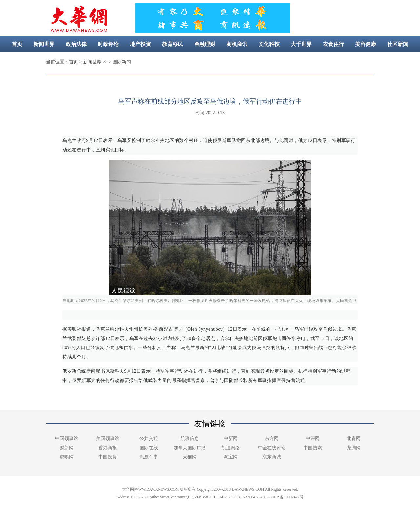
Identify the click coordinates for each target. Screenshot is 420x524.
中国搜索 (313, 448)
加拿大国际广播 (190, 448)
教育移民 (173, 44)
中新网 (231, 439)
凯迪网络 (231, 448)
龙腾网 (354, 448)
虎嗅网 (67, 457)
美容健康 (366, 44)
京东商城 (272, 457)
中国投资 (108, 457)
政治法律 (76, 44)
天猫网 (190, 457)
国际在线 (149, 448)
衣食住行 (333, 44)
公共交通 (149, 439)
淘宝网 (231, 457)
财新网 (67, 448)
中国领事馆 (67, 439)
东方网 (272, 439)
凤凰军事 (149, 457)
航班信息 (190, 439)
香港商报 (108, 448)
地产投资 (140, 44)
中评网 (313, 439)
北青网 (354, 439)
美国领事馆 (108, 439)
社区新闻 (398, 44)
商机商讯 (237, 44)
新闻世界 (44, 44)
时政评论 (108, 44)
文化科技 (269, 44)
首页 (17, 44)
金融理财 (205, 44)
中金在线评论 (272, 448)
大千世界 (301, 44)
